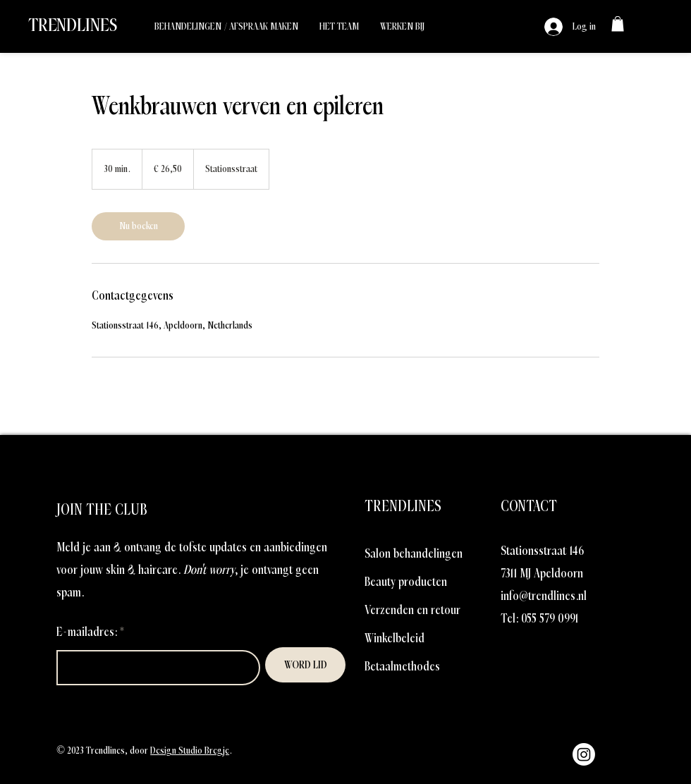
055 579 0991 (550, 619)
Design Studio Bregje (190, 751)
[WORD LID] (305, 665)
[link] (618, 24)
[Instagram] (584, 754)
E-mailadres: (87, 632)
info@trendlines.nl (544, 596)
